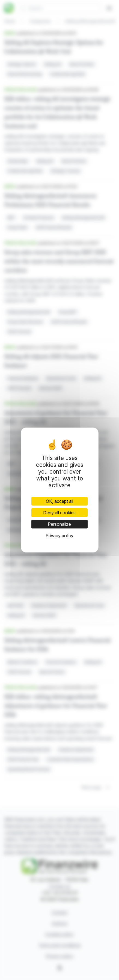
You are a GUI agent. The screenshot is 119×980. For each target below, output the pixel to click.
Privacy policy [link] (59, 536)
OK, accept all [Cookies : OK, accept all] (59, 501)
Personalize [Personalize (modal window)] (59, 524)
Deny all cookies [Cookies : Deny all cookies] (59, 513)
